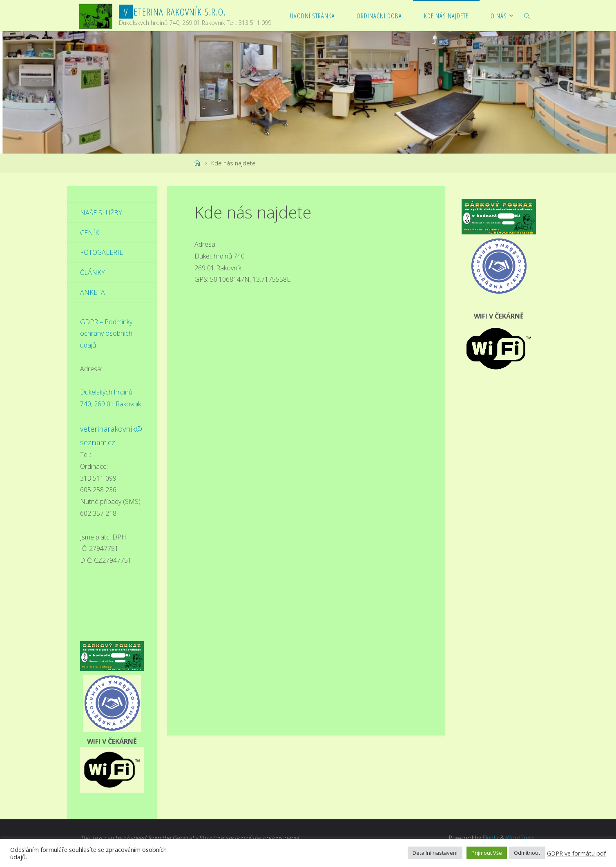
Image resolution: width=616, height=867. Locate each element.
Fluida (489, 838)
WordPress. (520, 838)
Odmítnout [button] (527, 853)
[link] (527, 16)
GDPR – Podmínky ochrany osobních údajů (106, 334)
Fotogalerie (102, 253)
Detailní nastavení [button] (435, 853)
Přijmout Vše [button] (487, 853)
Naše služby (101, 213)
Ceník (90, 233)
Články (93, 273)
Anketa (93, 293)
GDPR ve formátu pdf (576, 853)
